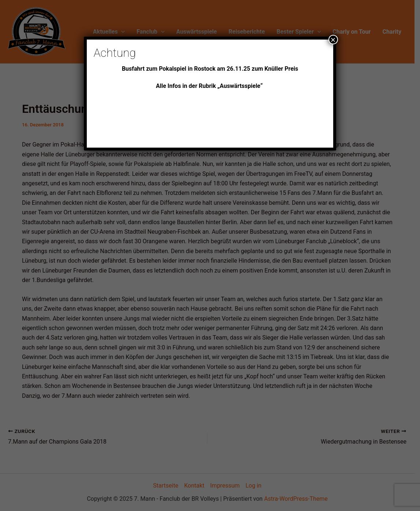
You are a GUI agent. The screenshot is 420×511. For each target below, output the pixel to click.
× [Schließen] (333, 40)
